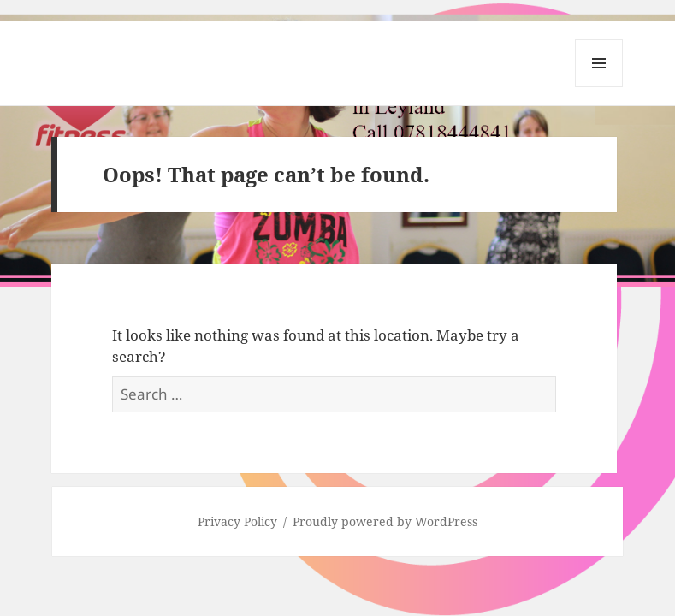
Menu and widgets (599, 87)
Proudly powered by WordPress (385, 521)
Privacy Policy (237, 521)
